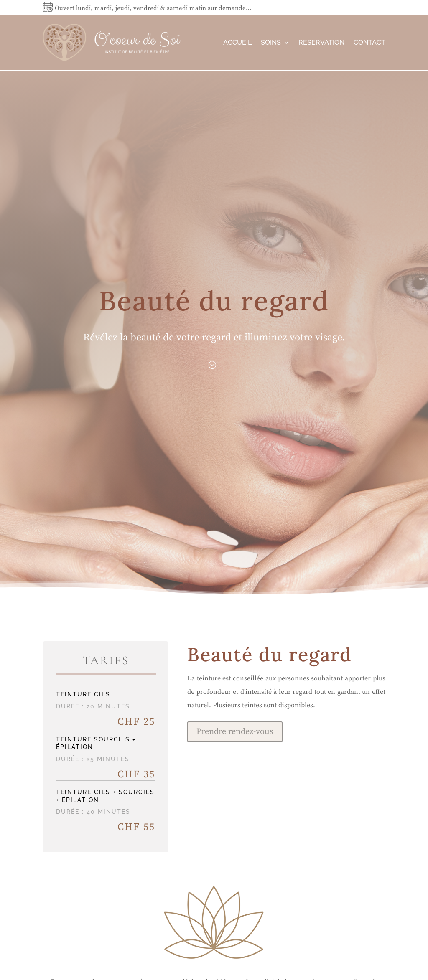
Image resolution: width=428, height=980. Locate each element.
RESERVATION (321, 42)
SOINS (271, 42)
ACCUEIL (237, 42)
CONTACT (369, 42)
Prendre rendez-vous (235, 732)
